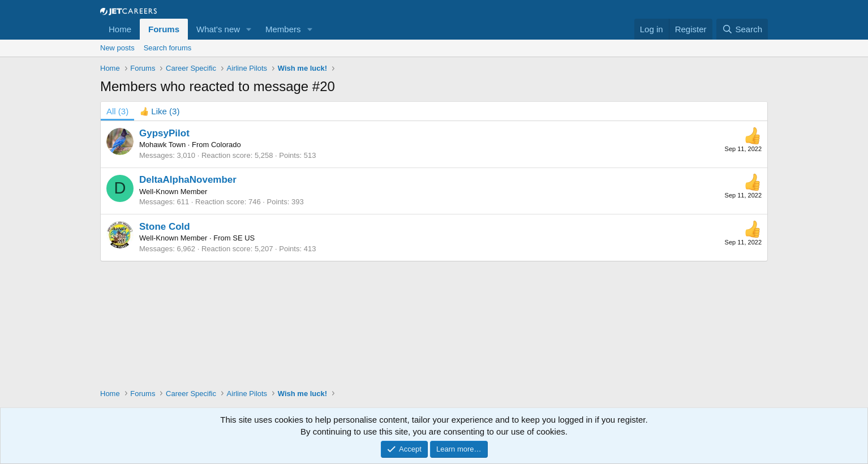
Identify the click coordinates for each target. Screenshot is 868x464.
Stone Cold (165, 227)
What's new (218, 29)
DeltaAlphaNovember (188, 180)
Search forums (168, 48)
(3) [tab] (117, 111)
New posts (117, 48)
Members (283, 29)
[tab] (160, 111)
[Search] (742, 29)
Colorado (226, 145)
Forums (164, 29)
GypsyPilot (164, 133)
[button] (249, 29)
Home (120, 29)
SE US (244, 238)
